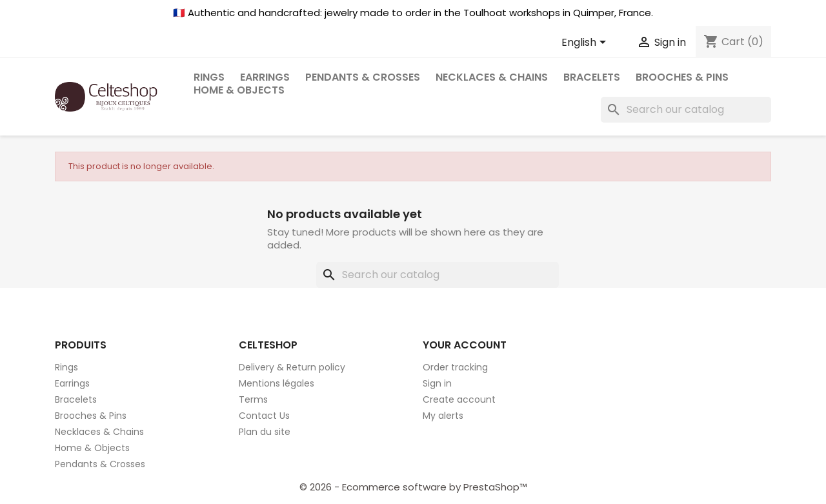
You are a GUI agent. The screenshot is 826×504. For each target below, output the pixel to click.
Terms (253, 399)
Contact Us (264, 416)
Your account (465, 345)
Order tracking (455, 367)
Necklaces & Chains (492, 77)
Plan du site (265, 432)
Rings (66, 367)
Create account (459, 399)
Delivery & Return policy (292, 367)
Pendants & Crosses (363, 77)
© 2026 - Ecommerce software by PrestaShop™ (413, 487)
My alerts (443, 416)
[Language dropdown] (586, 43)
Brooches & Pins (682, 77)
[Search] (686, 110)
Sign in (437, 383)
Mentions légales (277, 383)
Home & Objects (239, 90)
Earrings (72, 383)
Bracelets (592, 77)
